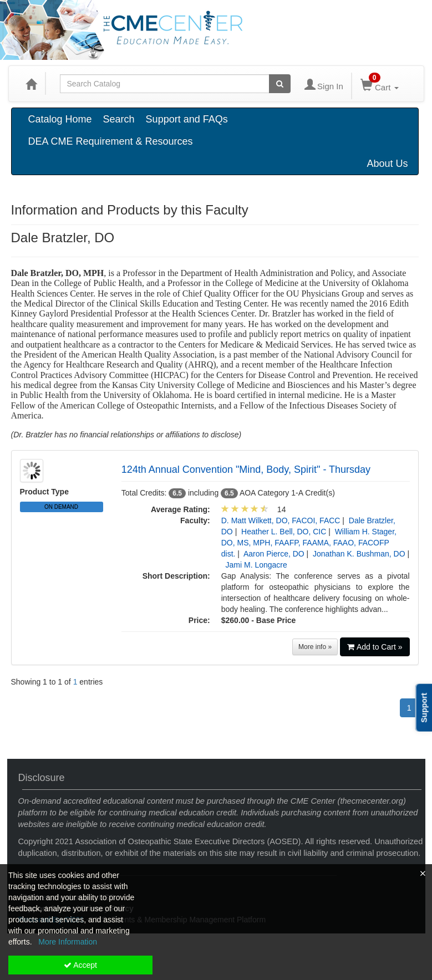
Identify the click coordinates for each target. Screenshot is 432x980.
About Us (387, 164)
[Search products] (280, 84)
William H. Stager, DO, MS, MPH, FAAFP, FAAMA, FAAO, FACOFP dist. (309, 543)
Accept (80, 965)
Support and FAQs (187, 119)
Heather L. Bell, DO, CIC (284, 532)
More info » (315, 647)
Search (119, 119)
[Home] (31, 84)
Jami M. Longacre (256, 565)
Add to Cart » (375, 647)
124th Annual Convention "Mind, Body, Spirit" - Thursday (246, 469)
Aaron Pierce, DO (274, 554)
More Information (68, 942)
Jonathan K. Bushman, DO (359, 554)
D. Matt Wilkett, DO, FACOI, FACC (281, 520)
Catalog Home (60, 119)
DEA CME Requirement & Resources (111, 141)
